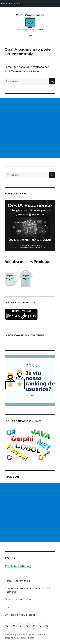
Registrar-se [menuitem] (15, 4)
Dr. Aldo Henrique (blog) (20, 615)
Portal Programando (17, 581)
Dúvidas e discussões (18, 599)
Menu (30, 36)
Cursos (9, 607)
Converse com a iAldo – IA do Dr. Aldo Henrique (28, 590)
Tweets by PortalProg (18, 566)
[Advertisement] (30, 128)
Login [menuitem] (4, 4)
